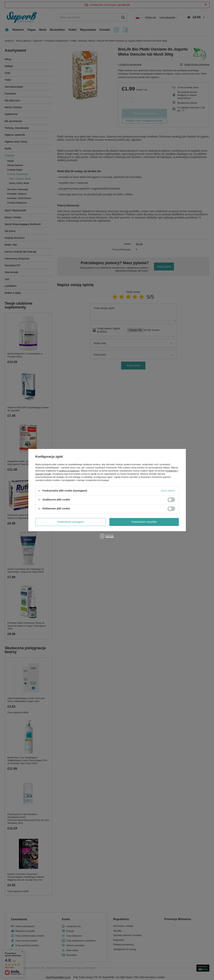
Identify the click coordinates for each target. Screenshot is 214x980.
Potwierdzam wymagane (71, 522)
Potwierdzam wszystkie (144, 522)
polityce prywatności (69, 471)
